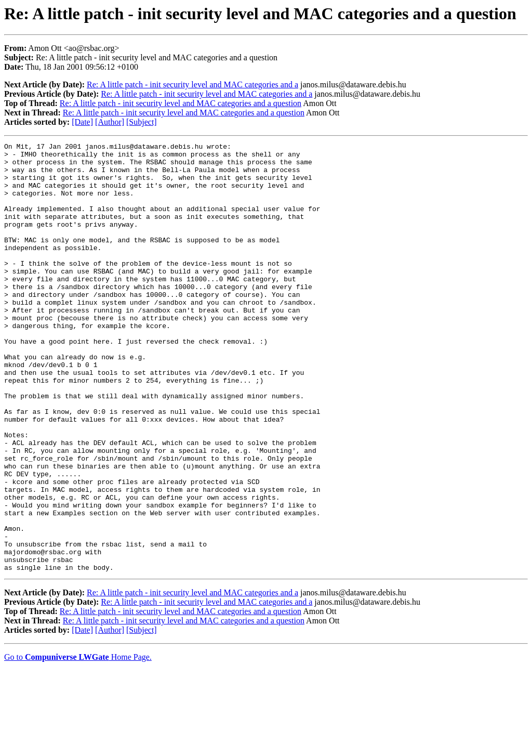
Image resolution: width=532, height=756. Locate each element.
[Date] (82, 122)
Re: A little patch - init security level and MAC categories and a (192, 84)
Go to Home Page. (78, 743)
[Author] (110, 122)
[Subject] (142, 122)
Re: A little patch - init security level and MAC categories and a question (181, 103)
